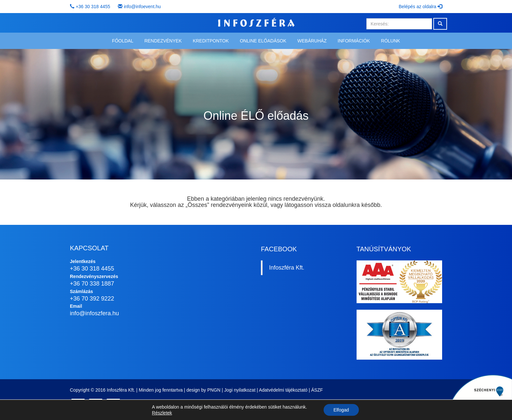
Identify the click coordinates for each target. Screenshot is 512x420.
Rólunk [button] (391, 41)
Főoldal (123, 41)
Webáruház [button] (312, 41)
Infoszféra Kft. (287, 268)
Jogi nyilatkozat (240, 390)
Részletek (162, 413)
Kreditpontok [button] (211, 41)
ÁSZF (317, 390)
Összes (197, 205)
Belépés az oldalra (420, 7)
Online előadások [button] (263, 41)
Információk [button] (354, 41)
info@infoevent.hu (142, 7)
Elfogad (341, 410)
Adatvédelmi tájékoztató (283, 390)
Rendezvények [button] (163, 41)
